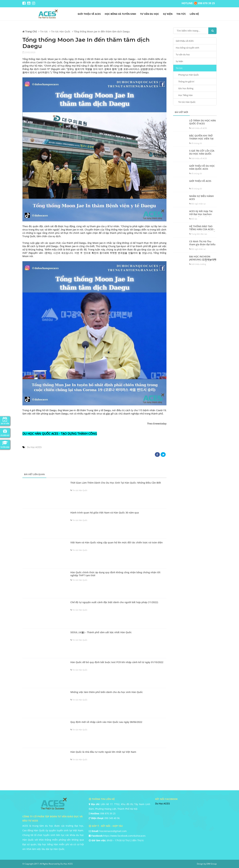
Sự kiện (168, 14)
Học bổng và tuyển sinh (120, 14)
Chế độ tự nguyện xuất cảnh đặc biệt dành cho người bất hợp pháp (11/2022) (114, 602)
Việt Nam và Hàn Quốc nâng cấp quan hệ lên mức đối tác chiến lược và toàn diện (117, 543)
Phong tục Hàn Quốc (189, 75)
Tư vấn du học (150, 14)
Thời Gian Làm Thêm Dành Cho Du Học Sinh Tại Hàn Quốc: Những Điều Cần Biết (116, 483)
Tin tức (181, 14)
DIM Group (212, 864)
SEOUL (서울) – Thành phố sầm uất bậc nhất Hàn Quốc (101, 632)
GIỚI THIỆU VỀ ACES (200, 181)
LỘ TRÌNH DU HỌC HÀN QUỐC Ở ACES (202, 122)
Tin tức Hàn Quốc (187, 102)
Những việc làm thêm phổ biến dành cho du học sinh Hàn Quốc (107, 692)
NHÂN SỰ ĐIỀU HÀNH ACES (201, 198)
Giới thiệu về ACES (89, 14)
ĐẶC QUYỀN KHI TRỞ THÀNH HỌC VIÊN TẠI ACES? (201, 139)
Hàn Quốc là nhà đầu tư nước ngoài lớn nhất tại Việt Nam (103, 752)
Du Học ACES (34, 447)
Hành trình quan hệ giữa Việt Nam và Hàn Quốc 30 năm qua (105, 513)
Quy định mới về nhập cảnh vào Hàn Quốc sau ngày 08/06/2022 (106, 722)
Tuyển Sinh (5, 444)
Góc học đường (186, 88)
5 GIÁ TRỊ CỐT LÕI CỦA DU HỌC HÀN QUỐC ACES (202, 154)
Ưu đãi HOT (5, 432)
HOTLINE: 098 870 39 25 (198, 3)
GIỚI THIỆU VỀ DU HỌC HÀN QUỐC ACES (202, 167)
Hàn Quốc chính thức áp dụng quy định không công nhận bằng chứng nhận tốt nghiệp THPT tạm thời (115, 574)
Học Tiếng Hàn (185, 95)
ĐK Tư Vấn (5, 421)
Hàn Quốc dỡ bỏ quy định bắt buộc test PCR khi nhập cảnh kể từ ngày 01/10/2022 (117, 662)
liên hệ (194, 14)
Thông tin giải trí (186, 82)
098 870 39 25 (108, 813)
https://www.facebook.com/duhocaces (124, 836)
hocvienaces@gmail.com (113, 831)
